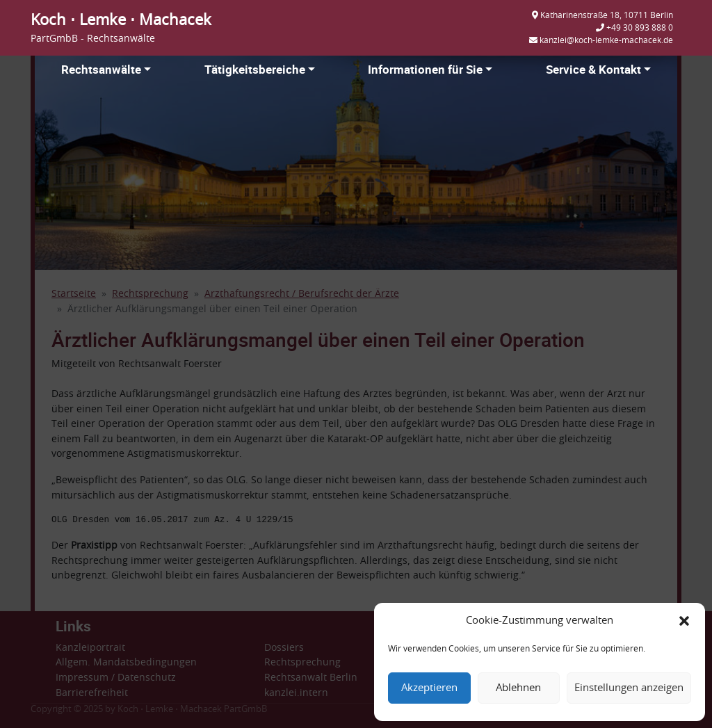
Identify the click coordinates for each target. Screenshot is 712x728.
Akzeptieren (429, 688)
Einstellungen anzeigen (629, 688)
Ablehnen (518, 688)
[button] (684, 621)
